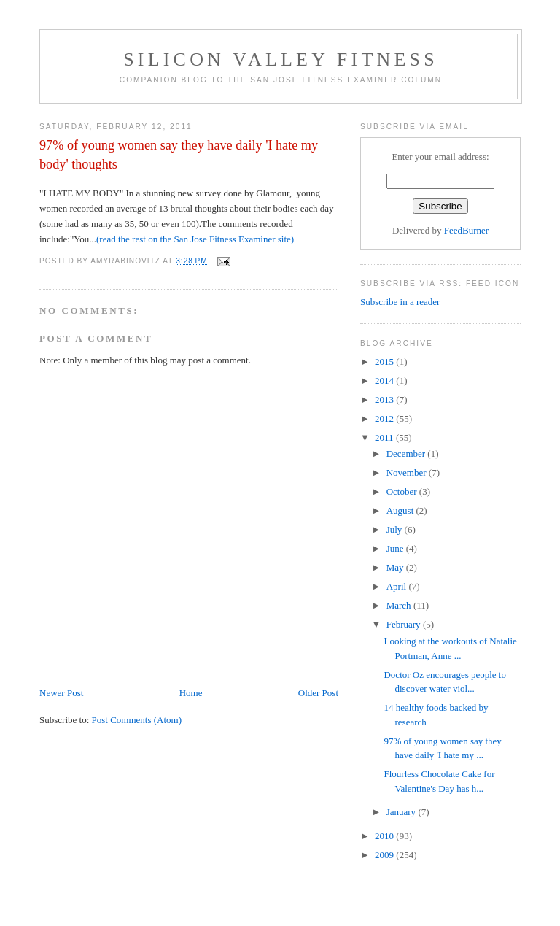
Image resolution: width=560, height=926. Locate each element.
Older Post (318, 693)
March (400, 605)
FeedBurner (466, 230)
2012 (385, 418)
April (398, 586)
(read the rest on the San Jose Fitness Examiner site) (195, 239)
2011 (385, 437)
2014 (385, 381)
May (396, 567)
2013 (385, 400)
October (403, 491)
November (408, 472)
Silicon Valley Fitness (281, 59)
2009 (385, 855)
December (407, 454)
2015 (385, 362)
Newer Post (61, 693)
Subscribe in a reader (400, 302)
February (405, 624)
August (401, 510)
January (402, 812)
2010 (385, 836)
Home (191, 693)
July (396, 529)
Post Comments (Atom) (137, 720)
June (396, 548)
